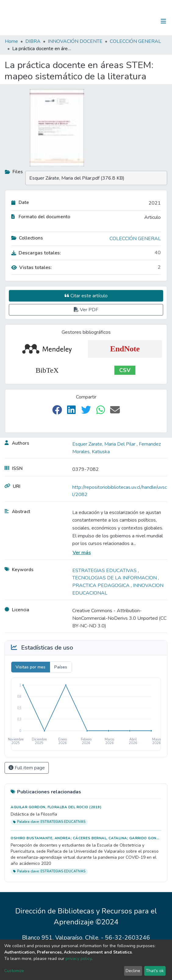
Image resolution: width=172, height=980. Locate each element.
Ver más (82, 553)
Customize (14, 971)
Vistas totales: (32, 267)
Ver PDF (86, 310)
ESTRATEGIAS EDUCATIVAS (105, 571)
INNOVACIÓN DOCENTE (75, 41)
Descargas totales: (36, 253)
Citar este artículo (86, 296)
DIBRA (33, 41)
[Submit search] (132, 21)
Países (61, 667)
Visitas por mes (30, 667)
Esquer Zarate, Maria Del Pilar (104, 444)
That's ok (155, 971)
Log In (144, 21)
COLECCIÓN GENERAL (135, 41)
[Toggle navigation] (163, 21)
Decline (133, 971)
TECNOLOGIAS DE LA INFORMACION (115, 578)
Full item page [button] (27, 768)
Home (11, 41)
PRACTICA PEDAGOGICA (102, 585)
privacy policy (79, 959)
